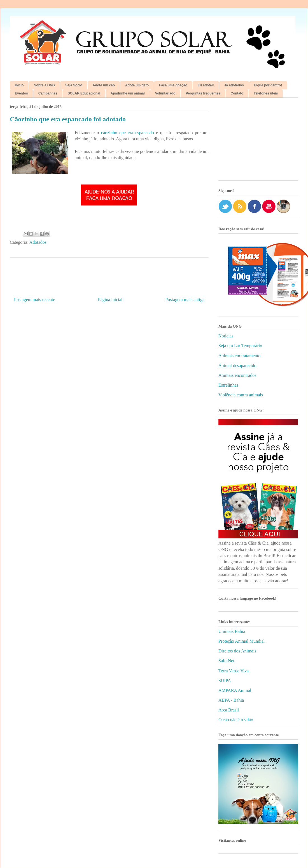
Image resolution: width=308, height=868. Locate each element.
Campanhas (48, 93)
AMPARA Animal (235, 690)
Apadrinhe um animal (128, 93)
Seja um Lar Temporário (240, 346)
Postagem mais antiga (185, 300)
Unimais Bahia (232, 631)
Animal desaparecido (237, 366)
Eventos (21, 93)
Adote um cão (104, 85)
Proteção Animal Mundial (242, 641)
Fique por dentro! (268, 85)
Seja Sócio (74, 85)
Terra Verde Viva (234, 671)
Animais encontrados (237, 375)
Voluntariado (165, 93)
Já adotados (234, 85)
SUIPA (225, 681)
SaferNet (226, 661)
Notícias (226, 336)
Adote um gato (137, 85)
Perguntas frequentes (203, 93)
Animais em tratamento (239, 356)
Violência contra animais (241, 395)
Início (19, 85)
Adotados (38, 242)
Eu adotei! (206, 85)
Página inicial (110, 300)
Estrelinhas (228, 385)
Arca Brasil (229, 710)
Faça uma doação (173, 85)
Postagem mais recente (35, 300)
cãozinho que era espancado (128, 133)
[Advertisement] (258, 141)
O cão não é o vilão (236, 720)
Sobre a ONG (44, 85)
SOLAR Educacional (84, 93)
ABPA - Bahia (231, 700)
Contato (237, 93)
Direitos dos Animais (237, 651)
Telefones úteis (266, 93)
